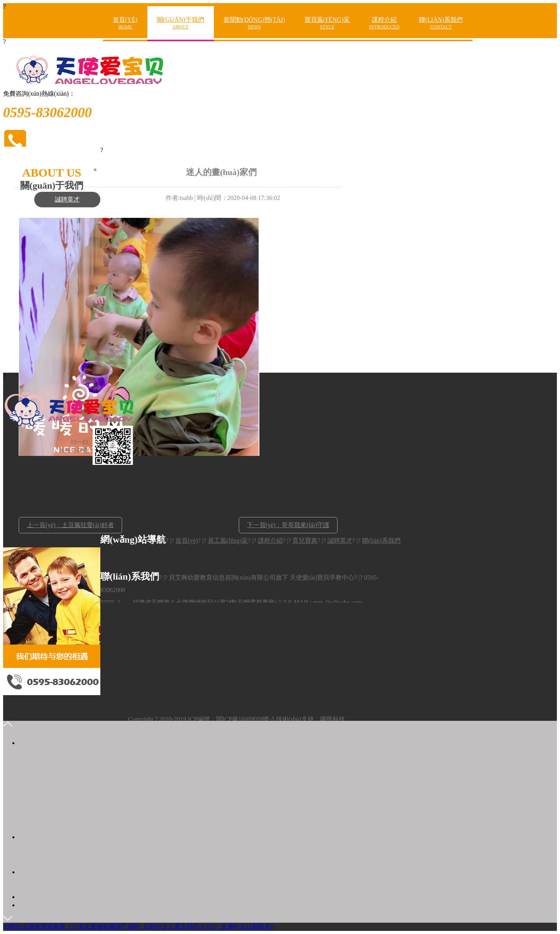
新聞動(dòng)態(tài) (254, 23)
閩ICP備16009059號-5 (245, 719)
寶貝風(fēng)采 (327, 23)
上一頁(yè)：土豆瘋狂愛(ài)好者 (70, 525)
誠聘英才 (67, 199)
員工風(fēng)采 (228, 541)
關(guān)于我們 (181, 23)
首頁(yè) (125, 23)
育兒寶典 (305, 541)
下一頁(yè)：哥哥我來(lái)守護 (288, 525)
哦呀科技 (332, 719)
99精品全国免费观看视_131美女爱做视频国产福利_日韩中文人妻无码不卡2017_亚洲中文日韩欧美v (138, 926)
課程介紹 (384, 23)
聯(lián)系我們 (441, 23)
